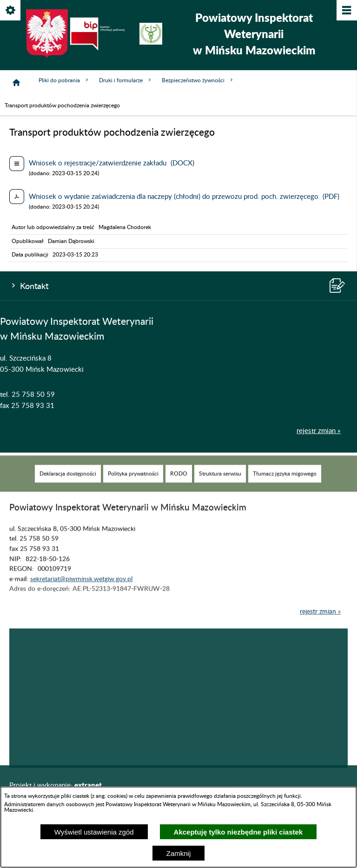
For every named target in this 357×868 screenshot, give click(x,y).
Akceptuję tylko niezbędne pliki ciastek (238, 832)
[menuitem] (68, 483)
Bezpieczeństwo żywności (198, 80)
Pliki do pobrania (64, 80)
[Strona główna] (16, 83)
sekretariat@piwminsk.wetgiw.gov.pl (81, 588)
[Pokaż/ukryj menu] (346, 11)
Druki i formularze (126, 80)
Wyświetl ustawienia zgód (94, 832)
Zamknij (179, 853)
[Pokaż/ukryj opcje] (11, 11)
